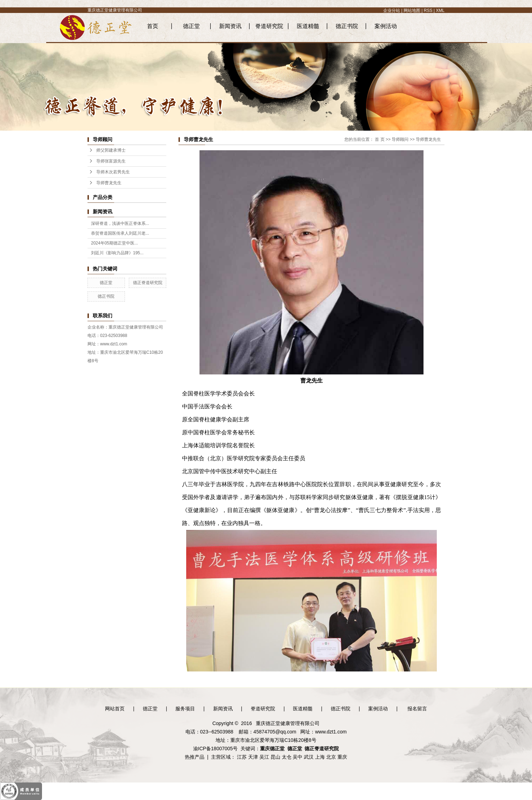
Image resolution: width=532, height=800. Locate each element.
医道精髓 (308, 26)
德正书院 (347, 26)
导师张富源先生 (111, 161)
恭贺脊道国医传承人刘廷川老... (120, 233)
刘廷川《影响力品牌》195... (117, 253)
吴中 (297, 757)
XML (440, 11)
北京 (331, 757)
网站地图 (412, 11)
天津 (253, 757)
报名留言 (417, 709)
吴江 (264, 757)
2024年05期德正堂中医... (114, 243)
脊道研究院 (269, 26)
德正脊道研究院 (148, 283)
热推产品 (195, 757)
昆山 (275, 757)
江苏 (242, 757)
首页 (153, 26)
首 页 (380, 139)
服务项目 (185, 709)
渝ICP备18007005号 (216, 749)
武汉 (309, 757)
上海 (320, 757)
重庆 (342, 757)
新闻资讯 (230, 26)
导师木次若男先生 (113, 172)
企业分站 (392, 11)
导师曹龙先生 (109, 183)
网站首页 (115, 709)
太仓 (287, 757)
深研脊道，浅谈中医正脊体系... (120, 223)
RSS (428, 11)
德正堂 (191, 26)
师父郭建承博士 (111, 150)
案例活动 (386, 26)
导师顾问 (400, 139)
